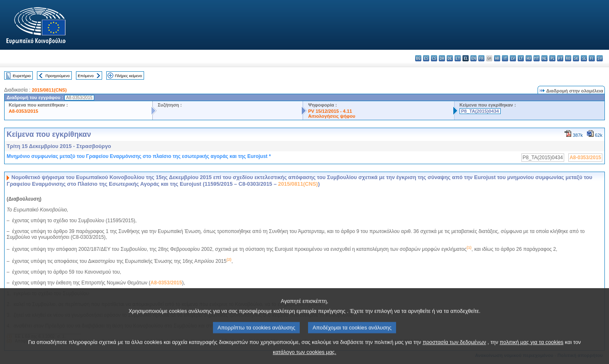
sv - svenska (600, 58)
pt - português (560, 58)
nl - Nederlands (544, 58)
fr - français (481, 58)
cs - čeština (434, 58)
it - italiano (505, 58)
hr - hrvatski (497, 58)
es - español (426, 58)
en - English (473, 58)
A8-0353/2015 (23, 111)
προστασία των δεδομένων (454, 350)
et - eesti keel (458, 58)
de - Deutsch (450, 58)
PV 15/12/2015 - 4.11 (330, 111)
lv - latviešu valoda (513, 58)
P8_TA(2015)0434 (480, 111)
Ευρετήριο (22, 76)
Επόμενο (86, 76)
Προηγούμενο (57, 76)
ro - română (568, 58)
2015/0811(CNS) (49, 90)
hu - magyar (529, 58)
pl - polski (552, 58)
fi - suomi (592, 58)
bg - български (418, 58)
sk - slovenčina (576, 58)
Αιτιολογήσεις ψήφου (332, 116)
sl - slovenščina (584, 58)
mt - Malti (537, 58)
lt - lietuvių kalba (521, 58)
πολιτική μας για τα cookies (532, 350)
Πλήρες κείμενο (128, 76)
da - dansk (442, 58)
